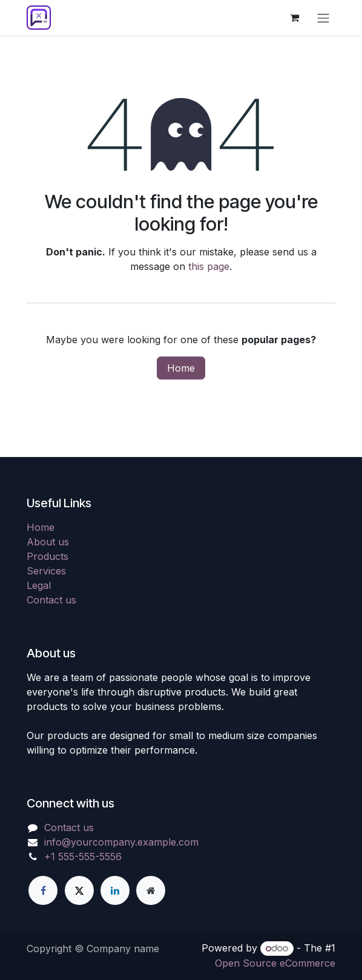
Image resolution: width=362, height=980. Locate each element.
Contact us (51, 600)
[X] (79, 890)
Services (46, 571)
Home (181, 368)
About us (48, 542)
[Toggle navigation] (323, 18)
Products (48, 556)
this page (209, 266)
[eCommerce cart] (294, 18)
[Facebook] (43, 890)
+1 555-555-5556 (83, 857)
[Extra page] (151, 890)
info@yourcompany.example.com (121, 842)
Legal (39, 585)
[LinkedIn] (115, 890)
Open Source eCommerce (275, 963)
